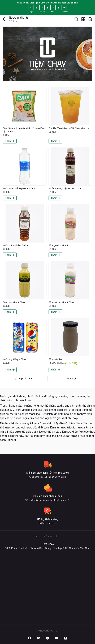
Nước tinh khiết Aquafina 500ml (19, 188)
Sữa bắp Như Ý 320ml (14, 302)
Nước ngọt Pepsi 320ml (15, 359)
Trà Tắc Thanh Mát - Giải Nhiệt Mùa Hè (69, 128)
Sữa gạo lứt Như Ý (58, 245)
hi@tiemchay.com (47, 523)
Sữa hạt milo (55, 359)
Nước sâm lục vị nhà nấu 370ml (65, 188)
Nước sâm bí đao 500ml (16, 245)
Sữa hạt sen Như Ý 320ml (62, 302)
